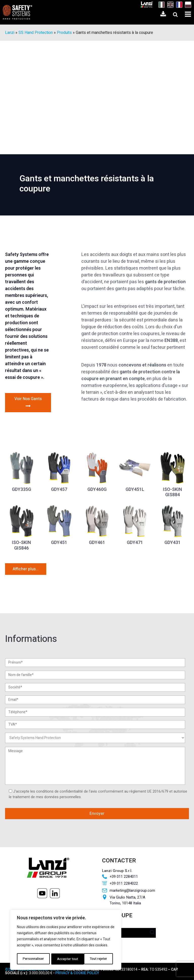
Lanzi (10, 33)
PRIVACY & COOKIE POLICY (77, 973)
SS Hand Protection (36, 33)
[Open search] (175, 14)
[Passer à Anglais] (169, 5)
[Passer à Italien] (160, 5)
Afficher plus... (26, 569)
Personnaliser (33, 959)
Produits (64, 33)
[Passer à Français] (178, 5)
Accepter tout (98, 959)
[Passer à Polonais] (187, 5)
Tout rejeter (65, 959)
